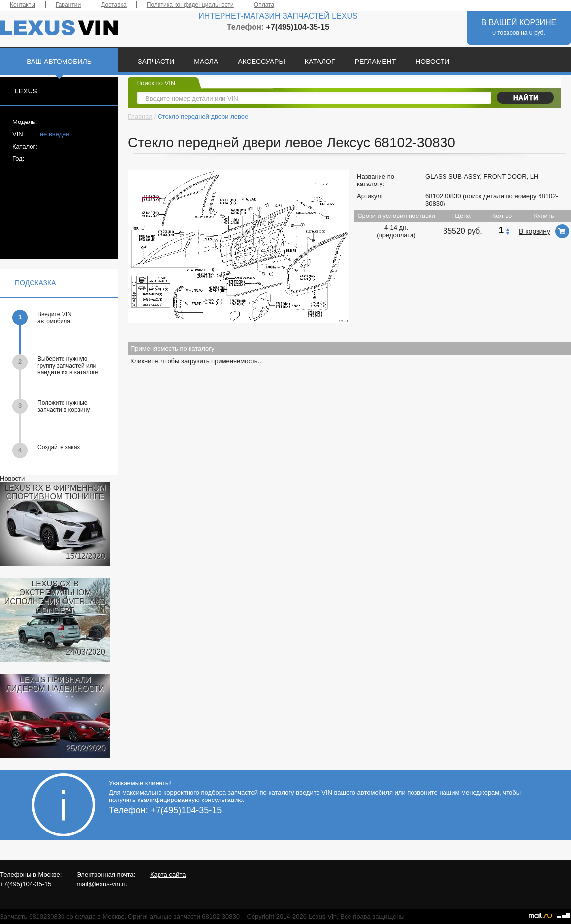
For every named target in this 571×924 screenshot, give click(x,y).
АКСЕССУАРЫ (261, 62)
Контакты (23, 5)
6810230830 (443, 196)
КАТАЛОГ (320, 62)
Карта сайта (168, 875)
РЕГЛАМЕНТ (376, 62)
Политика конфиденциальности (190, 5)
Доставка (114, 5)
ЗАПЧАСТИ (156, 62)
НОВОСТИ (432, 62)
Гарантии (68, 5)
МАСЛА (206, 62)
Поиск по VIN (156, 83)
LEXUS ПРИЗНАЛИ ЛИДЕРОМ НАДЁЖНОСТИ (55, 684)
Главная (140, 116)
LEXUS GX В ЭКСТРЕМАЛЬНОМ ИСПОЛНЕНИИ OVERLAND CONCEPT (55, 597)
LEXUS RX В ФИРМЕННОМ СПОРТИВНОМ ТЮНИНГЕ (55, 492)
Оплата (264, 5)
